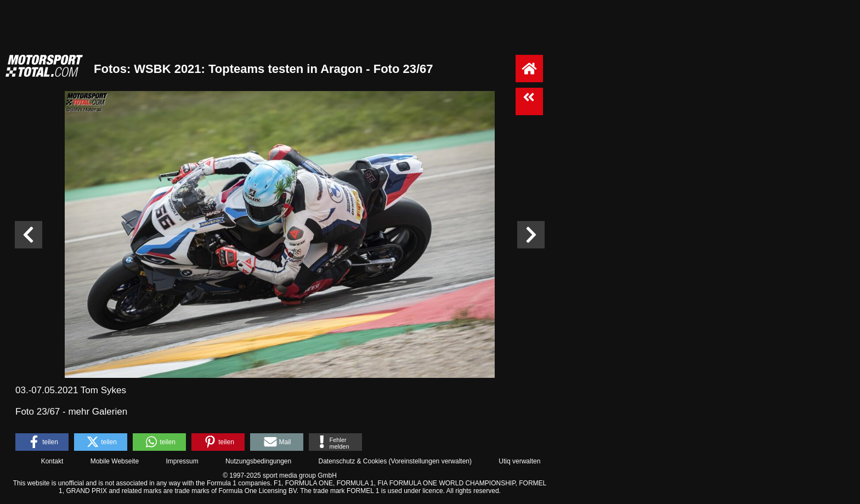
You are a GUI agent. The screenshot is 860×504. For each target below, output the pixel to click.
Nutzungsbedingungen (258, 461)
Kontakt (52, 461)
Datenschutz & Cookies (352, 461)
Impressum (182, 461)
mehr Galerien (98, 412)
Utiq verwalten (519, 461)
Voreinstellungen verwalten (430, 461)
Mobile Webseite (115, 461)
